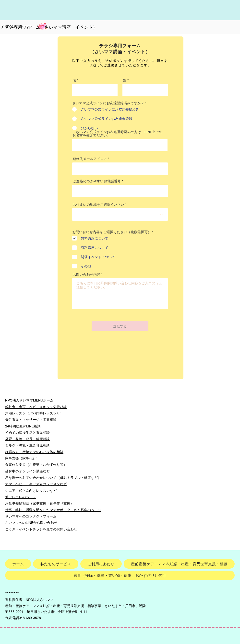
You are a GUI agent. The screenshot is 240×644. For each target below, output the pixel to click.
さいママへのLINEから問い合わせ (31, 523)
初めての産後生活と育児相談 (27, 433)
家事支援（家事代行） (22, 458)
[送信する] (120, 326)
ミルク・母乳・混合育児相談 (27, 445)
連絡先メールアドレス (90, 159)
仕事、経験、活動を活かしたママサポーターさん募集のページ (53, 510)
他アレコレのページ (21, 497)
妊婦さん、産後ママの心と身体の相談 (34, 452)
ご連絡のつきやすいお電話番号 (97, 181)
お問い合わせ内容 (86, 275)
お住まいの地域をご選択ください (98, 205)
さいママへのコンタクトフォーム (31, 516)
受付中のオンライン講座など (27, 471)
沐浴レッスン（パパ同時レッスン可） (34, 413)
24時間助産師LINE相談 (23, 426)
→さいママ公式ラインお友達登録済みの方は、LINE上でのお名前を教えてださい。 (117, 134)
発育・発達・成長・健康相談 (27, 439)
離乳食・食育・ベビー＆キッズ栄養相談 (36, 407)
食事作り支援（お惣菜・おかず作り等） (36, 465)
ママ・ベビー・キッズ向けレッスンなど (36, 484)
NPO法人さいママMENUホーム (29, 400)
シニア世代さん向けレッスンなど (31, 491)
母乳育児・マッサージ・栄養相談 (31, 420)
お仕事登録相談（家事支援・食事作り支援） (39, 503)
